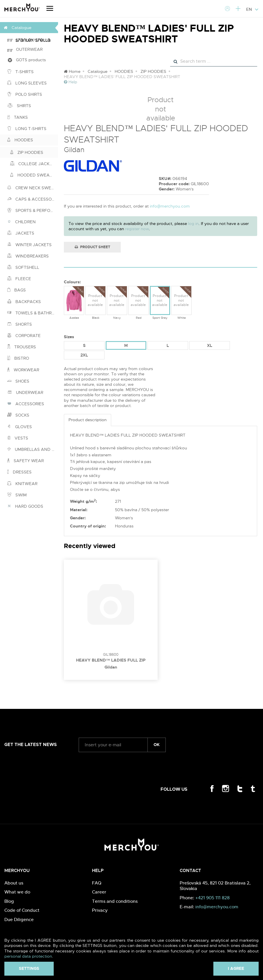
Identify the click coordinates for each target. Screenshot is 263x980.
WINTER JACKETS (29, 245)
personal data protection (28, 956)
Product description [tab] (88, 420)
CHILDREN (21, 222)
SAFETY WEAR (26, 461)
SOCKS (18, 415)
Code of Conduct (22, 910)
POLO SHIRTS (25, 94)
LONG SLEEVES (27, 83)
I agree (236, 968)
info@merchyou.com (170, 206)
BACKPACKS (24, 302)
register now (137, 229)
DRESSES (19, 472)
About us (14, 883)
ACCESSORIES (26, 404)
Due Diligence (19, 919)
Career (99, 892)
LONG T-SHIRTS (27, 129)
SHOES (18, 381)
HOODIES (20, 140)
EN (252, 9)
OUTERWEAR (25, 49)
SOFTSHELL (23, 267)
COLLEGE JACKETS (34, 164)
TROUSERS (22, 347)
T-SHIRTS (20, 72)
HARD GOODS (25, 506)
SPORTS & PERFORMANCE (33, 210)
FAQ (97, 883)
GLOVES (20, 427)
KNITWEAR (22, 484)
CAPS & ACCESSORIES (33, 199)
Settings (29, 968)
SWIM (17, 495)
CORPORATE (24, 336)
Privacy (100, 910)
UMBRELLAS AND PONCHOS (33, 449)
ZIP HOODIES (27, 152)
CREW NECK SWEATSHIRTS (33, 188)
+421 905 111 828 (212, 898)
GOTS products (27, 60)
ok (157, 745)
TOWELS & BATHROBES (33, 313)
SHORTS (20, 324)
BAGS (17, 290)
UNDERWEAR (25, 392)
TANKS (18, 117)
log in (193, 224)
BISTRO (18, 358)
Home (72, 71)
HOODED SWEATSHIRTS (34, 175)
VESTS (18, 438)
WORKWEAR (23, 370)
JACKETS (21, 233)
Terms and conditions (115, 901)
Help (71, 82)
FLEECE (19, 279)
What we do (17, 892)
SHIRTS (19, 106)
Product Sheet (92, 247)
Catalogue (98, 71)
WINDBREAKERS (28, 256)
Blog (9, 901)
